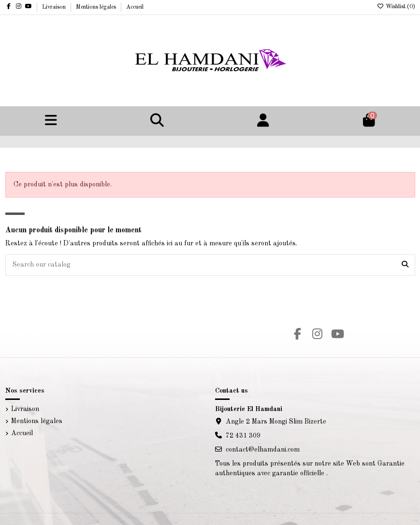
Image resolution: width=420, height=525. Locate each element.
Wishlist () (396, 7)
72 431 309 (243, 436)
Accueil (135, 7)
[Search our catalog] (405, 265)
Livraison (55, 7)
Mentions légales (97, 7)
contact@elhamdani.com (263, 450)
